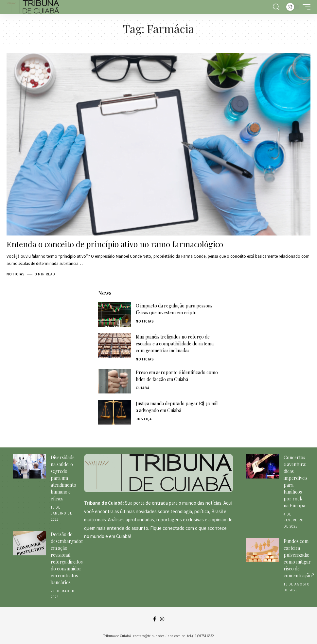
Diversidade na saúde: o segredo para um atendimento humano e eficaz (63, 478)
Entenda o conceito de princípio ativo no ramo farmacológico (115, 244)
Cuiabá (143, 388)
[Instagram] (162, 619)
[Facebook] (155, 619)
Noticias (16, 274)
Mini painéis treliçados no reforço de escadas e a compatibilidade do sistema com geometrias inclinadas (175, 344)
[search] (276, 7)
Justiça (144, 419)
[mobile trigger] (305, 7)
